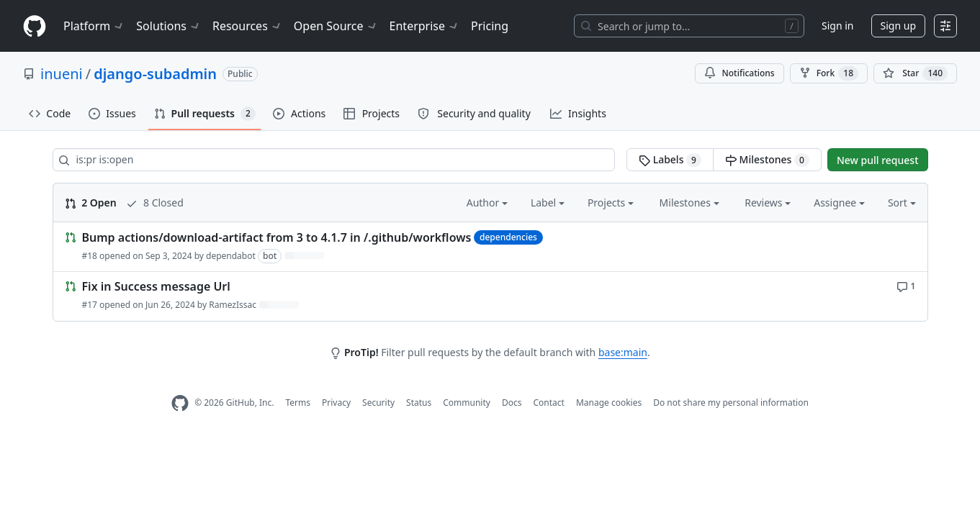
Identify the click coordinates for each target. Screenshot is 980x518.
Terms (298, 403)
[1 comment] (906, 285)
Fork (829, 73)
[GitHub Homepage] (180, 403)
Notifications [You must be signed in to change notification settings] (739, 73)
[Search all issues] (334, 160)
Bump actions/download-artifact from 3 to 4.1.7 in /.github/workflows (277, 237)
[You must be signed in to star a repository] (915, 73)
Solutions (168, 26)
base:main (623, 352)
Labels (670, 160)
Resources (247, 26)
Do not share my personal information (731, 403)
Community (467, 403)
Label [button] (548, 203)
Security (378, 403)
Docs (512, 403)
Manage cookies (609, 403)
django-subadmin (155, 74)
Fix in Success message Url (156, 287)
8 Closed (154, 203)
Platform (94, 26)
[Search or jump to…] (689, 26)
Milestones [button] (689, 203)
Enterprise (424, 26)
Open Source (336, 26)
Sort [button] (902, 203)
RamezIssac (233, 305)
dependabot (231, 256)
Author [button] (487, 203)
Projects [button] (611, 203)
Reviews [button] (768, 203)
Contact (548, 403)
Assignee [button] (839, 203)
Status (419, 403)
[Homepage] (35, 26)
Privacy (336, 403)
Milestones (767, 160)
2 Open (91, 203)
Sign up (898, 26)
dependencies (508, 237)
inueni (62, 74)
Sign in (837, 26)
